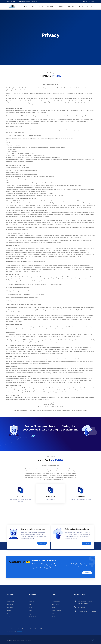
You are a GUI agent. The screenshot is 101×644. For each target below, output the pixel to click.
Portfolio (41, 6)
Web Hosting (51, 6)
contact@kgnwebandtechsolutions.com (28, 2)
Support (92, 2)
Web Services (71, 6)
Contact (33, 6)
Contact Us (86, 543)
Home (26, 6)
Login (85, 2)
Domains (61, 6)
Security (81, 6)
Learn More (42, 543)
